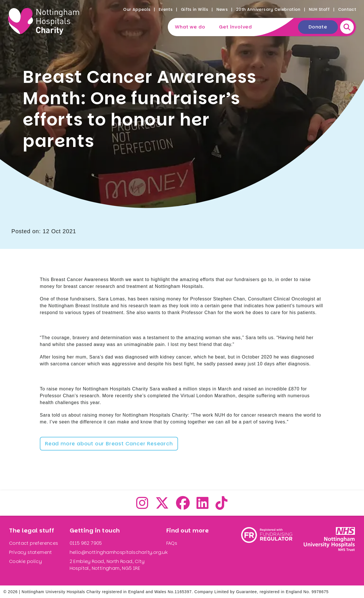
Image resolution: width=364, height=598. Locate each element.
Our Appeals (137, 9)
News (222, 9)
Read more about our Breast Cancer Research (109, 444)
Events (166, 9)
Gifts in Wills (195, 9)
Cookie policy (25, 561)
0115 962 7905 (86, 543)
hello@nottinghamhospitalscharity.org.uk (119, 552)
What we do (190, 27)
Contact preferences (34, 543)
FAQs (172, 543)
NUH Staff (319, 9)
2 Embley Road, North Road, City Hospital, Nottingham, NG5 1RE (107, 565)
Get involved (235, 27)
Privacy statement (31, 552)
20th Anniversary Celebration (268, 9)
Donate (318, 27)
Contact (347, 9)
